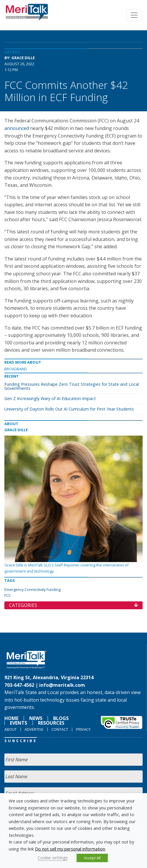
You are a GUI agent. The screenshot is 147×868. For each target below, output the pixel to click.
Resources (51, 723)
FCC (8, 595)
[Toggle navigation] (134, 15)
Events (19, 723)
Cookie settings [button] (53, 858)
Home (11, 718)
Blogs (61, 718)
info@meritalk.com (62, 685)
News (36, 718)
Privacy (83, 729)
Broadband (16, 369)
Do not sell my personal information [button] (70, 849)
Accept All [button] (92, 858)
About (11, 729)
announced (17, 128)
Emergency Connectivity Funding (32, 589)
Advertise (34, 729)
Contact (60, 729)
